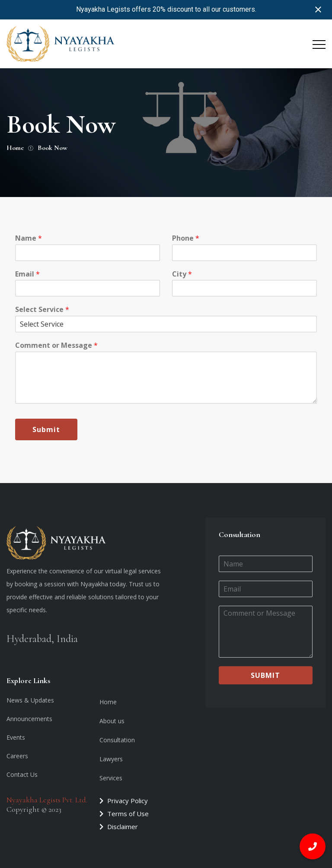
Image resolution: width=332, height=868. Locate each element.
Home (108, 702)
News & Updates (30, 700)
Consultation (117, 740)
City (182, 274)
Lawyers (111, 759)
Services (111, 778)
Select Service (42, 310)
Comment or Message (56, 345)
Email (27, 274)
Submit (46, 429)
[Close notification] (318, 10)
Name (29, 238)
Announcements (29, 719)
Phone (186, 238)
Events (16, 737)
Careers (17, 756)
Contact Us (22, 774)
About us (112, 721)
